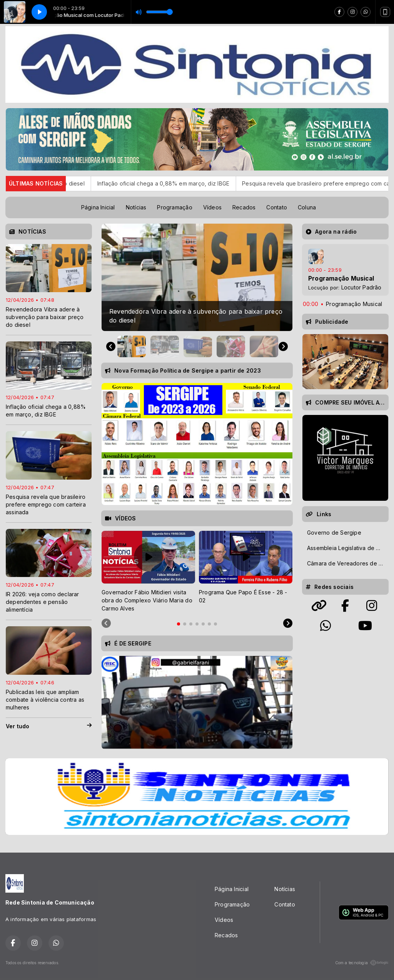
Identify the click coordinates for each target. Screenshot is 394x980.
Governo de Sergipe (334, 533)
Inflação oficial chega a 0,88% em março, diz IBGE (184, 183)
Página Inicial (98, 207)
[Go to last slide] (111, 346)
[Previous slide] (106, 624)
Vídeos (212, 207)
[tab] (179, 624)
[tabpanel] (148, 572)
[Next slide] (283, 346)
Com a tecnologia (362, 963)
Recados (244, 207)
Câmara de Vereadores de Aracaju (348, 563)
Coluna (307, 207)
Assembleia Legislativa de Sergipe (348, 548)
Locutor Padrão (361, 287)
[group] (197, 277)
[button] (132, 346)
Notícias (136, 207)
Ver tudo (49, 726)
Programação (174, 207)
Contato (276, 207)
